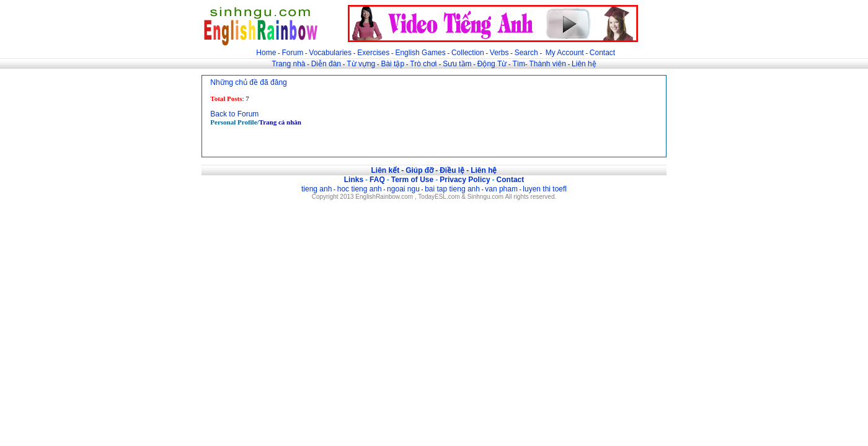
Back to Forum (234, 114)
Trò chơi (424, 64)
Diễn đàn (326, 64)
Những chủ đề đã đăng (248, 82)
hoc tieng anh (360, 189)
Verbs (499, 53)
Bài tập (392, 64)
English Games (420, 53)
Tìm (519, 64)
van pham (501, 189)
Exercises (373, 53)
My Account (565, 53)
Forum (292, 53)
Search (526, 53)
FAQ (377, 180)
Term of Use (412, 180)
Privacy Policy (465, 180)
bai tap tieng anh (452, 189)
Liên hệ (584, 64)
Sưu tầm (457, 64)
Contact (602, 53)
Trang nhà (288, 64)
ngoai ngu (403, 189)
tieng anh (317, 189)
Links (354, 180)
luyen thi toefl (545, 189)
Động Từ (492, 64)
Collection (468, 53)
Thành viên (548, 64)
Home (266, 53)
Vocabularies (330, 53)
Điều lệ (452, 170)
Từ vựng (361, 64)
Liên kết (385, 170)
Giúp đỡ (419, 170)
